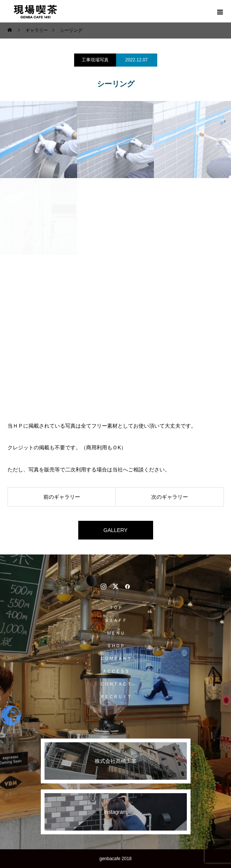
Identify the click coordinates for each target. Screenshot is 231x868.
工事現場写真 (95, 60)
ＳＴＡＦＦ (116, 620)
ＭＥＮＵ (116, 633)
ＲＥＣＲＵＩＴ (116, 697)
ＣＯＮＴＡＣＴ (116, 684)
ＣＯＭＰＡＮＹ (116, 658)
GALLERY (115, 530)
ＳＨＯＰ (116, 646)
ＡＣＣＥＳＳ (116, 671)
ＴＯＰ (116, 608)
